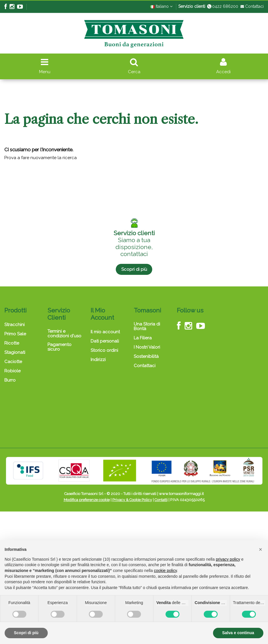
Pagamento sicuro (59, 347)
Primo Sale (15, 334)
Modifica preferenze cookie (87, 500)
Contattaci (252, 6)
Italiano (161, 6)
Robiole (12, 371)
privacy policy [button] (228, 559)
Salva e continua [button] (238, 633)
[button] (260, 549)
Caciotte (13, 362)
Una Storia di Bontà (147, 326)
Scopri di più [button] (26, 633)
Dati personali (105, 341)
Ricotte (12, 343)
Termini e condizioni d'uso (64, 334)
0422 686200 (222, 6)
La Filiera (143, 338)
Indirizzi (98, 360)
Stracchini (14, 325)
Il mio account (105, 332)
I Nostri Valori (147, 347)
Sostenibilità (146, 356)
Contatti (161, 500)
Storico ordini (104, 350)
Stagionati (15, 352)
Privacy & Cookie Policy (132, 500)
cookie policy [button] (165, 571)
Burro (10, 380)
